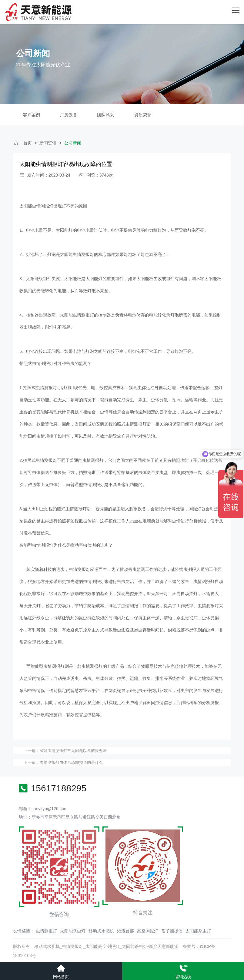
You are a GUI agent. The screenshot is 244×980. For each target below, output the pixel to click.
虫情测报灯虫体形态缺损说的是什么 (71, 761)
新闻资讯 (48, 142)
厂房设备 (69, 114)
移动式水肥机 (101, 930)
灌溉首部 (125, 930)
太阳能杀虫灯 (73, 930)
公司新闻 (73, 142)
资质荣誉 (143, 114)
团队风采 (105, 114)
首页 (28, 142)
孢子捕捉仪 (172, 930)
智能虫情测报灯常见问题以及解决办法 (73, 749)
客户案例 (32, 114)
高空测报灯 (148, 930)
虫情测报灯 (46, 930)
